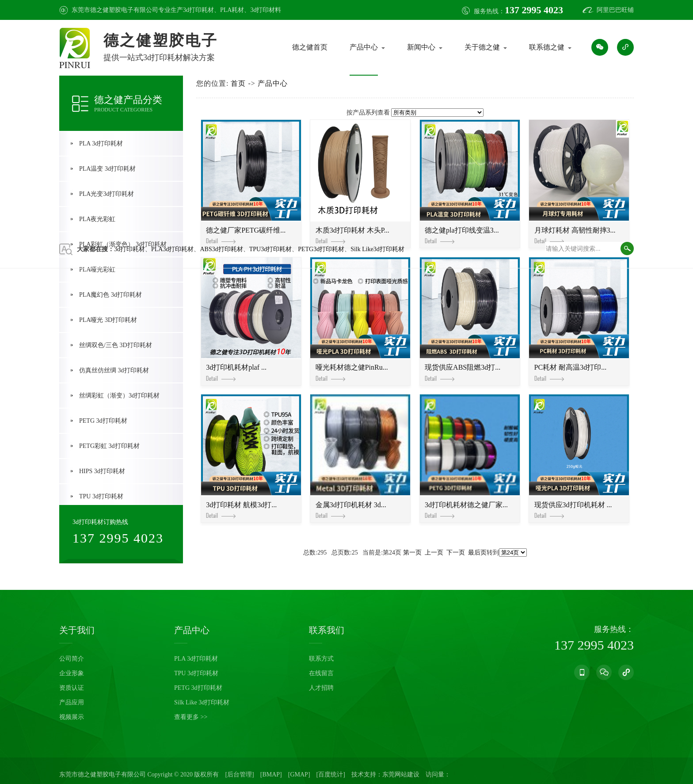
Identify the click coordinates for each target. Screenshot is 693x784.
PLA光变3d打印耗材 (107, 194)
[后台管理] (239, 774)
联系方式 (321, 659)
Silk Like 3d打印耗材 (202, 702)
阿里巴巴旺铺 (615, 10)
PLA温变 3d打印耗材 (107, 169)
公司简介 (72, 659)
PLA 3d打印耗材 (101, 143)
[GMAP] (299, 774)
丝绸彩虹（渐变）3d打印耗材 (119, 396)
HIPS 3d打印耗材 (102, 471)
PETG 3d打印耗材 (103, 421)
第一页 (412, 553)
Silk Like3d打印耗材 (377, 249)
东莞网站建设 (401, 774)
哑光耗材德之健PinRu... (352, 372)
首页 (238, 83)
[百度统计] (331, 774)
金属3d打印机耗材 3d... (351, 510)
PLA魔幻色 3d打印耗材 (110, 295)
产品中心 (364, 47)
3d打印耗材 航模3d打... (241, 510)
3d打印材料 (266, 10)
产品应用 (72, 702)
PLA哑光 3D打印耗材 (108, 320)
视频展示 (72, 717)
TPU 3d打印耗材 (101, 496)
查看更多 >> (191, 717)
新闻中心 (421, 47)
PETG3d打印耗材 (321, 249)
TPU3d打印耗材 (270, 249)
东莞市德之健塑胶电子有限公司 (103, 774)
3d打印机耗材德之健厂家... (466, 510)
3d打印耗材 (198, 10)
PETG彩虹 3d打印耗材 (109, 446)
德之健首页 (310, 47)
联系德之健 (547, 47)
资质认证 (72, 688)
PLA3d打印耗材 (172, 249)
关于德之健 (482, 47)
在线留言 (321, 673)
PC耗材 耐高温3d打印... (571, 372)
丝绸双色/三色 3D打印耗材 (116, 345)
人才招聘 (321, 688)
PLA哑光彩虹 (97, 270)
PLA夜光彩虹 (97, 219)
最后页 (477, 553)
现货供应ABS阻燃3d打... (463, 372)
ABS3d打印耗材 (221, 249)
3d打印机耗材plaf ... (236, 372)
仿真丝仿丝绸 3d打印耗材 (114, 370)
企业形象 (72, 673)
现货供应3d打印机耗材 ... (573, 510)
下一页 (456, 553)
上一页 (434, 553)
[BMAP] (271, 774)
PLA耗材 (232, 10)
